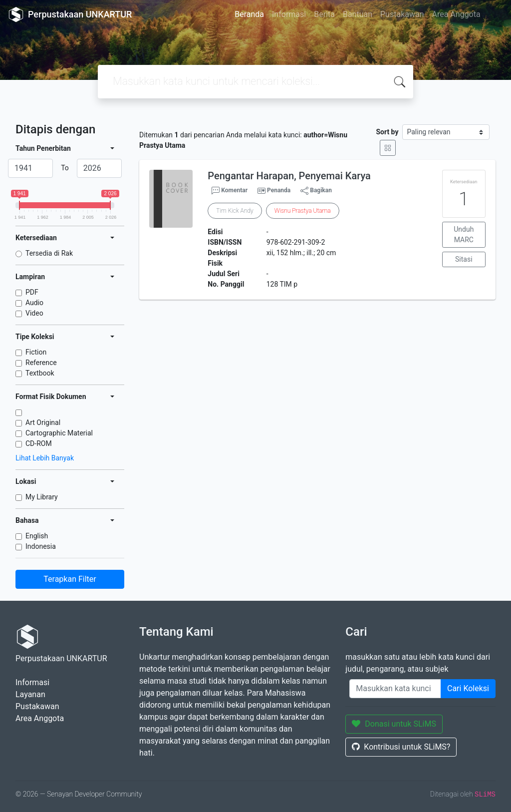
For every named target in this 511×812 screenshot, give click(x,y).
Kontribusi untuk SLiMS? (401, 747)
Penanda (279, 190)
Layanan (30, 694)
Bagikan (316, 191)
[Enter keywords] (395, 689)
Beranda (249, 14)
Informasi (289, 14)
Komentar (230, 191)
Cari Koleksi (468, 688)
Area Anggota (456, 14)
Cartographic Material (59, 433)
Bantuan (358, 14)
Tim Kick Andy (235, 211)
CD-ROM (39, 443)
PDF (32, 292)
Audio (34, 303)
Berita (324, 14)
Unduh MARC (464, 234)
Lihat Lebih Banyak (45, 458)
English (37, 536)
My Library (42, 497)
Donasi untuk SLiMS (394, 724)
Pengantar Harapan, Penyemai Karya (289, 176)
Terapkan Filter (70, 579)
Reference (41, 363)
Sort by (387, 132)
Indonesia (41, 546)
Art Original (43, 422)
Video (34, 313)
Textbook (40, 373)
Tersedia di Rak (49, 253)
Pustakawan (402, 14)
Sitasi (464, 259)
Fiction (36, 352)
